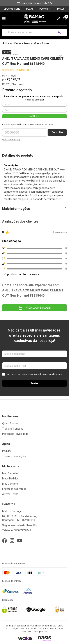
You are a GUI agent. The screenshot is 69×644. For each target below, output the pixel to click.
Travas (46, 43)
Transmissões (31, 43)
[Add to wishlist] (61, 56)
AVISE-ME (34, 116)
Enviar (34, 383)
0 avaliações (23, 70)
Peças (18, 43)
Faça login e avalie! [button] (35, 308)
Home (9, 43)
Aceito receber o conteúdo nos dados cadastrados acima (32, 374)
